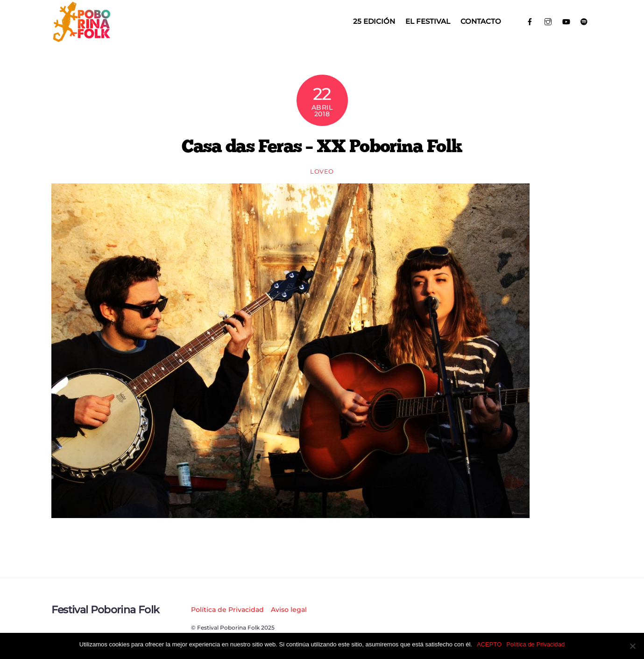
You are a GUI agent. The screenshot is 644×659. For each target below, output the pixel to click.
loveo (322, 171)
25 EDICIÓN (374, 21)
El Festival (428, 21)
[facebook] (530, 21)
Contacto (481, 21)
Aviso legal (289, 610)
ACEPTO (489, 644)
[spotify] (584, 21)
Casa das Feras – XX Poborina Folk (322, 146)
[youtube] (566, 21)
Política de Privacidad (227, 610)
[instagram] (548, 21)
